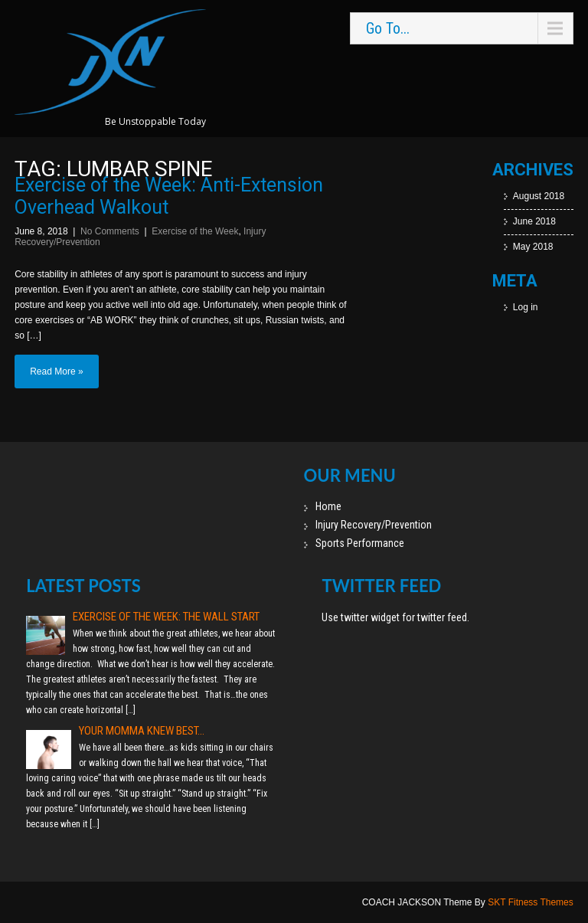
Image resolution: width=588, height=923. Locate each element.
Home (328, 506)
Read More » (56, 371)
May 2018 (533, 247)
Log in (526, 307)
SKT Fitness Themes (531, 902)
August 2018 (539, 196)
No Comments (110, 231)
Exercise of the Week (195, 231)
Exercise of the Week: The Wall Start (166, 617)
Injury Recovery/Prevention (374, 525)
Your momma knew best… (142, 731)
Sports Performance (360, 543)
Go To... (388, 28)
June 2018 (534, 221)
